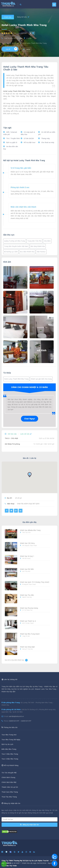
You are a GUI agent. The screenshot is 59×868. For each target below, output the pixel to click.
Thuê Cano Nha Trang (10, 792)
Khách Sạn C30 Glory (27, 543)
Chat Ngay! (30, 419)
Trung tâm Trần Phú (34, 241)
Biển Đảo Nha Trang (9, 749)
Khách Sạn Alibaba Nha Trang (30, 530)
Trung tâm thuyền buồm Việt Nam (16, 246)
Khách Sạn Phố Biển (27, 569)
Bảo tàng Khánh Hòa (38, 246)
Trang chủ (5, 43)
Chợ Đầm (47, 241)
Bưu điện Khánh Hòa (27, 252)
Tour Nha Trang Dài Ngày (11, 740)
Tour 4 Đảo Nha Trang (10, 759)
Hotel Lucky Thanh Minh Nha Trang (16, 379)
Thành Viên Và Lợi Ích (10, 787)
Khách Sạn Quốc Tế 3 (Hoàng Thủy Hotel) (35, 582)
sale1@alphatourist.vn (16, 716)
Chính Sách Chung (8, 777)
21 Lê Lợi (29, 38)
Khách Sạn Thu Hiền (27, 595)
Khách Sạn (8, 17)
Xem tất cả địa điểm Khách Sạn (16, 660)
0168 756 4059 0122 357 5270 (13, 38)
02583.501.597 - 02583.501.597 (20, 721)
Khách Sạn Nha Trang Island (30, 634)
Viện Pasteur (41, 252)
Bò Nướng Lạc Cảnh (11, 252)
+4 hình (42, 350)
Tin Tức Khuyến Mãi (9, 773)
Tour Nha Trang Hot (9, 735)
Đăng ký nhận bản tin (29, 825)
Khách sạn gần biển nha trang (41, 379)
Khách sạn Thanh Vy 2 (28, 621)
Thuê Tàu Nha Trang (9, 797)
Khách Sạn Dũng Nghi (27, 647)
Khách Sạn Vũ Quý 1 (27, 556)
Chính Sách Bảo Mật (9, 782)
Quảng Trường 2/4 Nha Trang (15, 241)
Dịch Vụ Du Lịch (7, 744)
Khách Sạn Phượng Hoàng (29, 608)
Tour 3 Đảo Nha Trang (10, 754)
